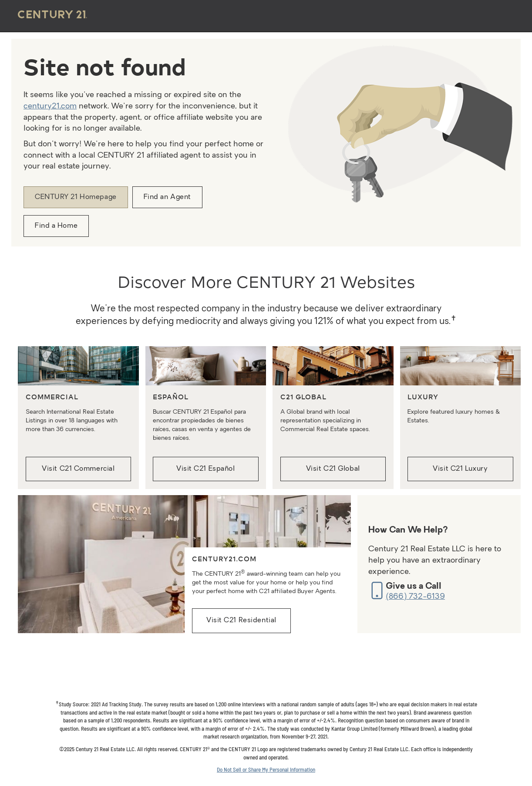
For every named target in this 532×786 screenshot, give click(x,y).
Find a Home (56, 226)
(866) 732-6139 (415, 597)
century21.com (50, 106)
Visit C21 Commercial (78, 469)
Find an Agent (167, 197)
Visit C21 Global (333, 469)
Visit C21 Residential (241, 621)
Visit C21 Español (206, 469)
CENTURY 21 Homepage (76, 197)
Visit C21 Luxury (460, 469)
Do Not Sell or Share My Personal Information (266, 769)
